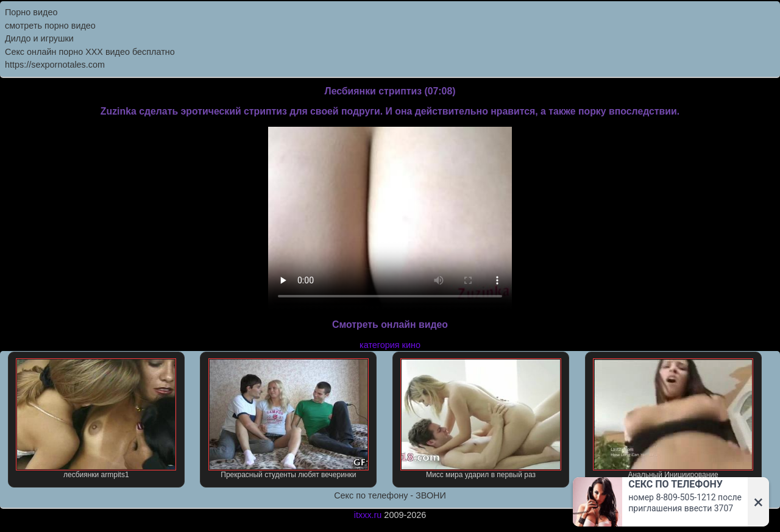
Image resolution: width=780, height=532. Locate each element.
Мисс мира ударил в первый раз (480, 419)
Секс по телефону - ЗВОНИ (390, 495)
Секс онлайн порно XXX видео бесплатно (90, 52)
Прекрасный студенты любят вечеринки (289, 419)
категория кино (390, 345)
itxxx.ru (368, 515)
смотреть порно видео (50, 26)
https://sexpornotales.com (55, 65)
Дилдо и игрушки (39, 38)
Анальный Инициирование (673, 419)
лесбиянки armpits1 (96, 419)
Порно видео (31, 12)
